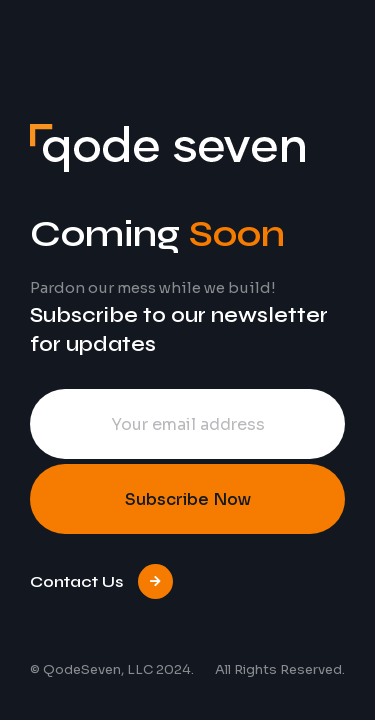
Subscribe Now (188, 499)
